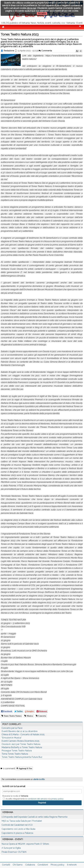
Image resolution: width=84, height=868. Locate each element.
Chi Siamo (18, 865)
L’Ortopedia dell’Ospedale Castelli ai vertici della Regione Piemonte (35, 817)
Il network (72, 865)
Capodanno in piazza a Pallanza (17, 833)
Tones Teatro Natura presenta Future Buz (22, 757)
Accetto (42, 14)
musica (29, 716)
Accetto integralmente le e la (33, 799)
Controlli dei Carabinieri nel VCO (17, 825)
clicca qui (31, 8)
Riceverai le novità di (15, 796)
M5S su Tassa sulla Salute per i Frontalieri (22, 821)
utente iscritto (39, 779)
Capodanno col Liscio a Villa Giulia (18, 829)
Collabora (30, 865)
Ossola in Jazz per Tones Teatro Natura (21, 744)
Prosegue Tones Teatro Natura (17, 751)
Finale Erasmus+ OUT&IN (14, 852)
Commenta (45, 51)
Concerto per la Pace (12, 728)
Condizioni (43, 865)
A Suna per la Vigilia (11, 848)
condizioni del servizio (37, 799)
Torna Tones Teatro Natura (15, 754)
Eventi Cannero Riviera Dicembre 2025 (20, 741)
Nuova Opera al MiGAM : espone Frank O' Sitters (25, 844)
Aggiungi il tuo (25, 768)
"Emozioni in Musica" (12, 738)
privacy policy (57, 799)
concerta (42, 716)
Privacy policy (57, 865)
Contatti (6, 865)
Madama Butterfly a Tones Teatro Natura (22, 747)
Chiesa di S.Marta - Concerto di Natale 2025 (23, 734)
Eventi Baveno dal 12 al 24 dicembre (20, 731)
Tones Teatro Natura (12, 716)
